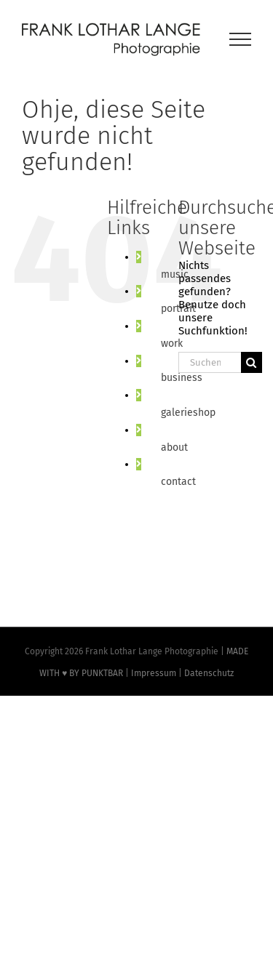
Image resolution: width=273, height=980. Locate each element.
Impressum (154, 673)
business (182, 378)
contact (178, 482)
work (172, 344)
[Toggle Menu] (241, 39)
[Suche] (252, 362)
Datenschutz (209, 673)
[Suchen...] (210, 362)
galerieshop (188, 413)
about (174, 447)
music (175, 274)
